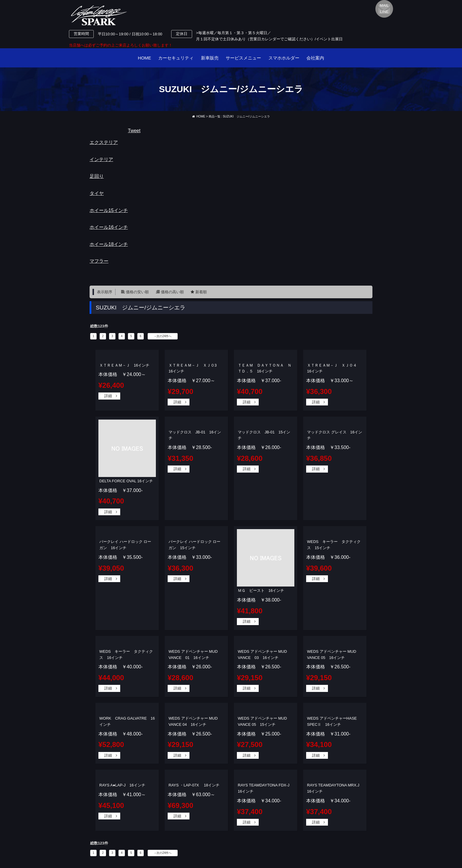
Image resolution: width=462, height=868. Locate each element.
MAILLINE (384, 9)
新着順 (201, 292)
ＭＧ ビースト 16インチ (261, 590)
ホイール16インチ (109, 227)
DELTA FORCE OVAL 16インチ (126, 481)
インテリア (101, 159)
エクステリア (104, 142)
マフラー (99, 261)
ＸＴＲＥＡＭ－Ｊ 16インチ (124, 365)
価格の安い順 (137, 292)
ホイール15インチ (109, 210)
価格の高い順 (172, 292)
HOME (145, 58)
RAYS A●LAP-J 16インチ (122, 785)
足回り (97, 176)
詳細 (108, 396)
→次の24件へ (162, 336)
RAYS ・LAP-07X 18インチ (194, 785)
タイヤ (97, 193)
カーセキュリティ (176, 58)
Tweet (134, 131)
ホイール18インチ (109, 244)
